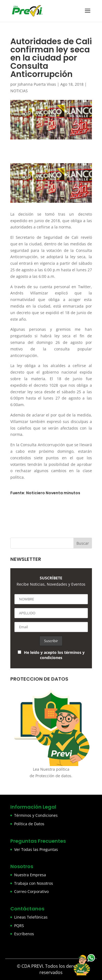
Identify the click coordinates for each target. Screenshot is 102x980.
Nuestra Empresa (30, 875)
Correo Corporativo (31, 891)
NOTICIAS (19, 91)
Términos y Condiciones (36, 815)
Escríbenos (24, 934)
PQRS (19, 926)
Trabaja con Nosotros (34, 883)
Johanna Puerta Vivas (37, 84)
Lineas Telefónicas (31, 917)
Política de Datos (29, 824)
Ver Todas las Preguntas (36, 849)
